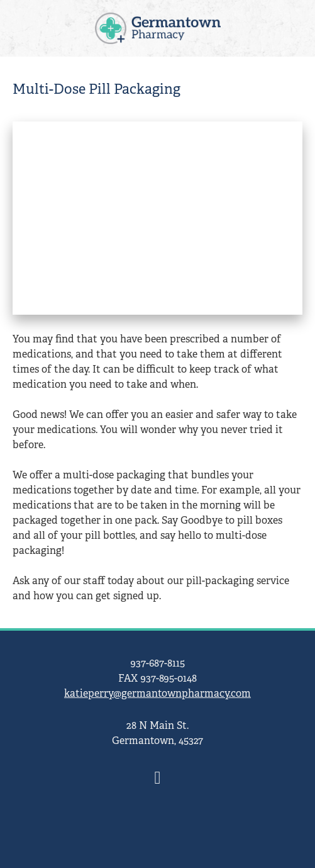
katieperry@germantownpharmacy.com (157, 693)
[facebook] (158, 779)
